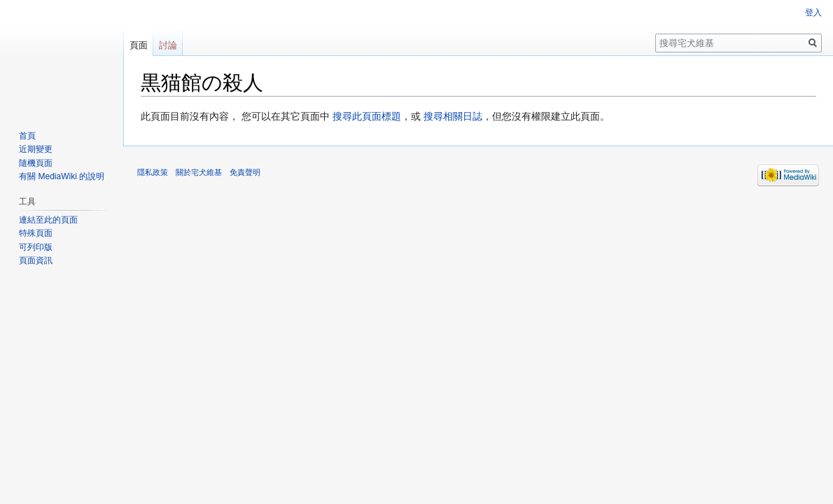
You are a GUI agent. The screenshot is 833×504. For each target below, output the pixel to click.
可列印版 (36, 247)
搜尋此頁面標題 (367, 116)
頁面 (139, 45)
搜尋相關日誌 (453, 116)
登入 (813, 13)
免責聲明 (245, 172)
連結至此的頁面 (48, 220)
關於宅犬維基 (199, 172)
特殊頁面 (36, 233)
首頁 (27, 136)
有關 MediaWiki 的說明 (62, 176)
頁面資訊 (36, 260)
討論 (168, 45)
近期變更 (36, 149)
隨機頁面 (36, 163)
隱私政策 (153, 172)
